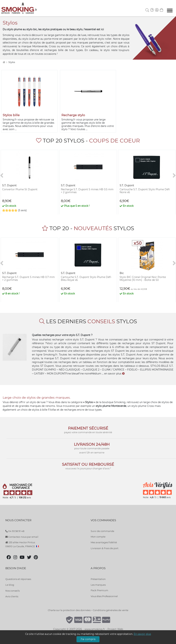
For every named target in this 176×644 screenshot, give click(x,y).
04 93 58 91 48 (15, 531)
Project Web (115, 629)
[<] (2, 175)
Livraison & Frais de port (105, 548)
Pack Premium (99, 590)
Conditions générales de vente (111, 610)
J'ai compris (88, 639)
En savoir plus (142, 634)
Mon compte (98, 537)
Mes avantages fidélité (104, 542)
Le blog (10, 585)
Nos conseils (12, 591)
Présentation (98, 579)
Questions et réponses (18, 579)
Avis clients (12, 596)
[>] (174, 175)
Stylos (12, 62)
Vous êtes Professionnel (104, 596)
